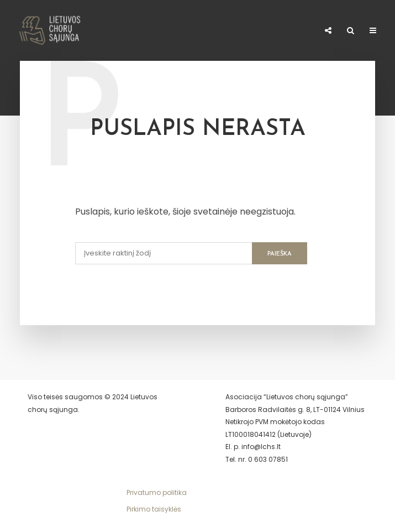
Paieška (280, 254)
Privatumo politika (157, 492)
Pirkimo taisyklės (154, 509)
